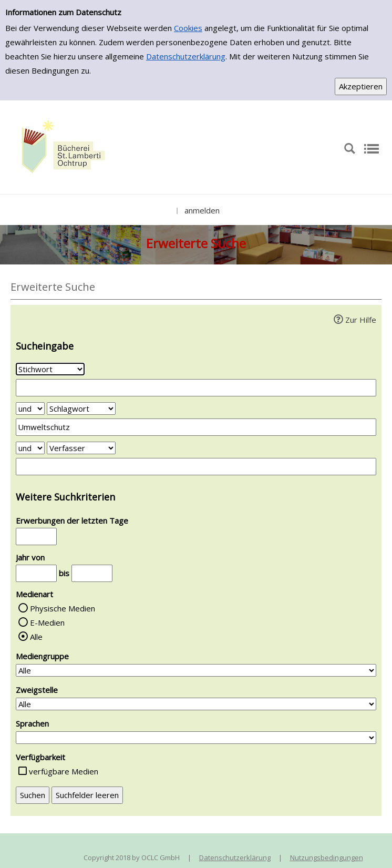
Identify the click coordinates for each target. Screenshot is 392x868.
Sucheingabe (45, 346)
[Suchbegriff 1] (196, 388)
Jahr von (30, 557)
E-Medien (47, 622)
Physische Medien (63, 608)
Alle (36, 637)
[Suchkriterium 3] (81, 448)
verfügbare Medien (64, 771)
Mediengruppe (42, 656)
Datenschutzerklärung (186, 56)
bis (64, 573)
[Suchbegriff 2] (196, 427)
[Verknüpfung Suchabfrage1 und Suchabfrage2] (30, 409)
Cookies (188, 28)
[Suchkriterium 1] (50, 369)
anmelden (202, 210)
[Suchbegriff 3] (196, 467)
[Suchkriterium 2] (81, 409)
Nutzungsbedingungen (327, 857)
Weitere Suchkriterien (65, 497)
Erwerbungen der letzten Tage (72, 520)
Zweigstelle (37, 690)
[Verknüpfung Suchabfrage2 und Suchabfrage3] (30, 448)
